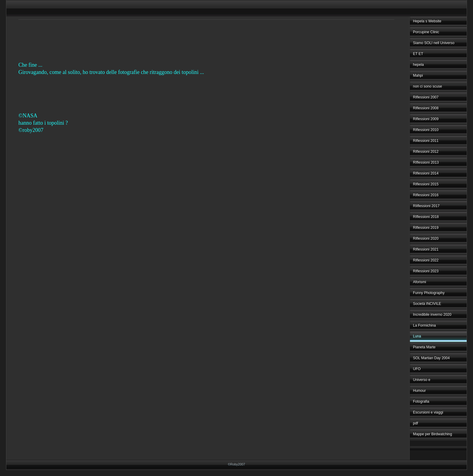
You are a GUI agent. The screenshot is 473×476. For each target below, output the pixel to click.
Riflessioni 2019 (426, 228)
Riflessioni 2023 (426, 271)
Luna (417, 336)
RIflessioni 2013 (426, 162)
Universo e (422, 380)
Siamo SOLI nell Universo (434, 43)
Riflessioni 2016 (426, 195)
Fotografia (421, 401)
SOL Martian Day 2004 (431, 358)
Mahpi (418, 75)
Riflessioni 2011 (426, 141)
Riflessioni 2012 (426, 152)
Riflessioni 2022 (426, 260)
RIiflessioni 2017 (426, 206)
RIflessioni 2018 (426, 217)
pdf (416, 423)
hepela (418, 65)
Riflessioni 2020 (426, 238)
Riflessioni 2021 (426, 249)
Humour (419, 391)
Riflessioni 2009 (426, 119)
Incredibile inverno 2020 (432, 315)
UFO (417, 369)
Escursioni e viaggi (428, 412)
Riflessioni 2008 (426, 108)
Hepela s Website (427, 21)
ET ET (418, 54)
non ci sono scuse (427, 86)
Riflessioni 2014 (426, 173)
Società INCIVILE (427, 304)
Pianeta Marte (424, 347)
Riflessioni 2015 (426, 184)
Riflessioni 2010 (426, 130)
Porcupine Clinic (426, 32)
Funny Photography (429, 293)
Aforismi (419, 282)
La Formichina (424, 325)
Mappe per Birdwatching (432, 434)
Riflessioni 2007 (426, 97)
